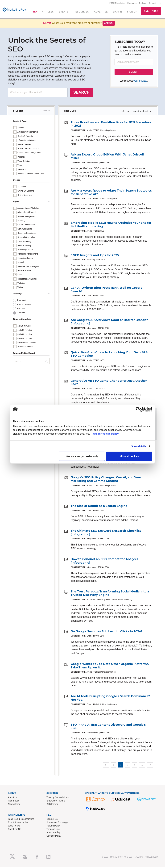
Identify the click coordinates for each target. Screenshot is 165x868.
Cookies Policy (54, 836)
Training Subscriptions (58, 798)
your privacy (140, 81)
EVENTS (64, 12)
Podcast (143, 3)
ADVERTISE (101, 12)
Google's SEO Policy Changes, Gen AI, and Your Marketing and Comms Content (106, 480)
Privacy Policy (53, 833)
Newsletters (14, 805)
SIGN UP (132, 12)
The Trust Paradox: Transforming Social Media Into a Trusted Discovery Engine (110, 594)
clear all (46, 111)
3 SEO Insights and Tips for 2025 (95, 256)
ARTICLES (48, 12)
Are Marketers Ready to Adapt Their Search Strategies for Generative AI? (111, 193)
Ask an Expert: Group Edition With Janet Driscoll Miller (107, 157)
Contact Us (52, 820)
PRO (34, 12)
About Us (13, 798)
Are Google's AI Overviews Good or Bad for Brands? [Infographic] (109, 322)
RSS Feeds (14, 801)
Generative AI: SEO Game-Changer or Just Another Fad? (109, 383)
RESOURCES (81, 12)
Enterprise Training (56, 801)
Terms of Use (53, 830)
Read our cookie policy (105, 434)
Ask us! (109, 24)
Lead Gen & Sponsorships (21, 820)
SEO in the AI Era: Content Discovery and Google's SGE (108, 727)
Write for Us (14, 826)
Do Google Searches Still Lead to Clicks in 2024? (107, 632)
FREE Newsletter (117, 3)
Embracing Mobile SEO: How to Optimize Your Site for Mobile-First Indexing (111, 225)
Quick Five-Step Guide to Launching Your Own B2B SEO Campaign (109, 355)
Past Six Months (24, 305)
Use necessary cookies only (82, 456)
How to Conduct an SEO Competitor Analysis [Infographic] (104, 562)
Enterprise (132, 3)
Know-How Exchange (57, 823)
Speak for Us (14, 830)
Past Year (21, 309)
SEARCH (81, 93)
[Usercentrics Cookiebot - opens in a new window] (138, 409)
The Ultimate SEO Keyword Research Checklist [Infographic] (106, 533)
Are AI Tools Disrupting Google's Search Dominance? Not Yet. (110, 699)
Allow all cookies (129, 456)
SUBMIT (134, 73)
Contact (153, 3)
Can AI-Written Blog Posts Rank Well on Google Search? (107, 290)
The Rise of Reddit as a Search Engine (99, 506)
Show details (139, 446)
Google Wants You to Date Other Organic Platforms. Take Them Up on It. (110, 666)
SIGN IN (117, 12)
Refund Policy (53, 826)
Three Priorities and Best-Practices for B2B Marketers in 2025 (111, 125)
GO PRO (151, 11)
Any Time (21, 313)
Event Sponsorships (18, 823)
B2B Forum (52, 805)
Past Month (22, 301)
